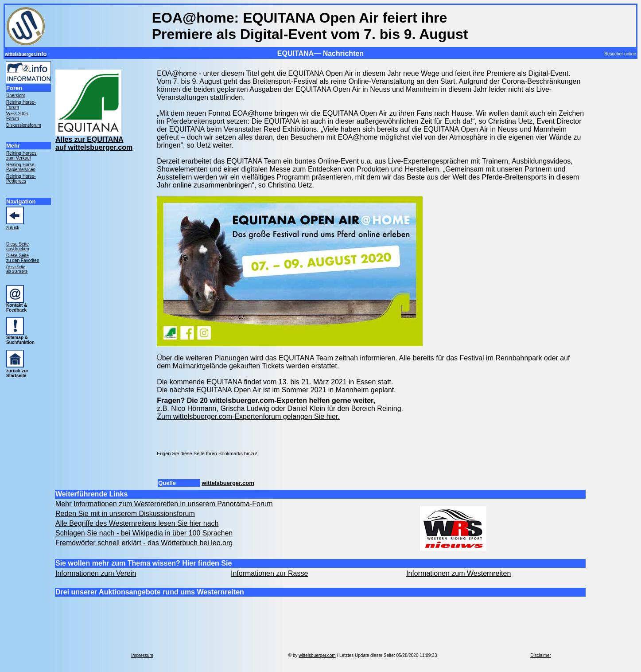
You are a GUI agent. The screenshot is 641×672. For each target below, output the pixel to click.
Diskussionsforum (24, 125)
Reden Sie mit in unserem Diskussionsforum (125, 514)
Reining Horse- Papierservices (21, 167)
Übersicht (16, 96)
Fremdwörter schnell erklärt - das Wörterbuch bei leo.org (144, 543)
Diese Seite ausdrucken (18, 246)
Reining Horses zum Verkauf (21, 156)
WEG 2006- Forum (18, 116)
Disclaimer (541, 655)
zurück (13, 228)
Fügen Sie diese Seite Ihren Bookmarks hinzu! (207, 453)
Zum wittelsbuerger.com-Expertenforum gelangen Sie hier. (248, 416)
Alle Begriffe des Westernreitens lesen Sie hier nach (137, 523)
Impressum (142, 655)
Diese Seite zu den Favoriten (23, 258)
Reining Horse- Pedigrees (21, 179)
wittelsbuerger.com (228, 483)
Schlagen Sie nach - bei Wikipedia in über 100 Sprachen (144, 533)
